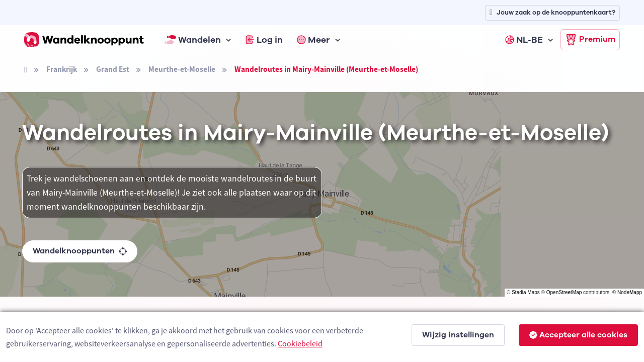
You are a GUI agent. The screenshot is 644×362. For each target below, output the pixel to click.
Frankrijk (62, 69)
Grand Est (113, 69)
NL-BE (524, 40)
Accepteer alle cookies (578, 335)
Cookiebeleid (300, 343)
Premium (590, 40)
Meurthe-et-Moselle (182, 69)
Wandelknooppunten (80, 251)
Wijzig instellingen (458, 335)
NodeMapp (630, 292)
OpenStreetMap (564, 292)
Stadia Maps (526, 292)
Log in (264, 40)
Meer (313, 40)
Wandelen (193, 40)
